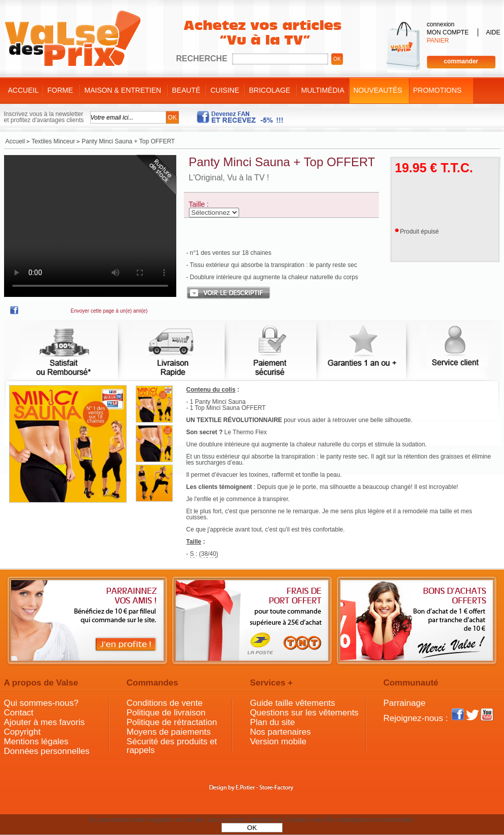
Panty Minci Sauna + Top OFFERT (282, 162)
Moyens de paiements (169, 732)
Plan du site (272, 722)
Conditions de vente (165, 703)
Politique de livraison (166, 713)
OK (252, 828)
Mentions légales (36, 742)
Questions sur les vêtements (304, 713)
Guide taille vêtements (292, 703)
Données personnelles (47, 751)
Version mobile (278, 742)
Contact (19, 713)
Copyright (23, 732)
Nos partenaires (280, 732)
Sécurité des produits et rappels (172, 746)
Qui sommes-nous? (41, 703)
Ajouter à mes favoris (45, 722)
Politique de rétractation (172, 722)
